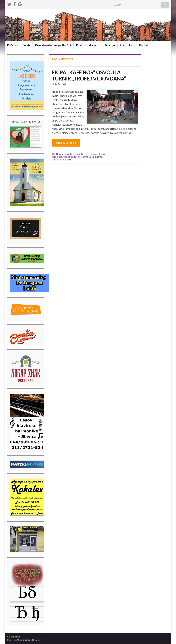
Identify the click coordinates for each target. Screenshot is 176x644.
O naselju (127, 45)
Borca (59, 154)
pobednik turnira (73, 157)
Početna (13, 45)
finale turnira (71, 154)
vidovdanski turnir (62, 159)
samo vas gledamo (93, 157)
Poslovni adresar (88, 45)
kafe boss (84, 154)
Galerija (110, 45)
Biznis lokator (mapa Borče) (53, 45)
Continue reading (66, 143)
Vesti (27, 45)
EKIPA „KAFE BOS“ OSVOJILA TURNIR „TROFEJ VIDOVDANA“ (89, 75)
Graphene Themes (31, 640)
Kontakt (144, 45)
